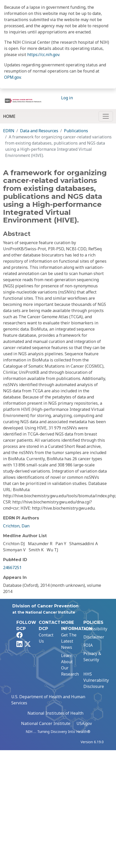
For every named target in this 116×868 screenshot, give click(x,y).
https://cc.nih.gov (43, 55)
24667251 (12, 568)
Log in (67, 98)
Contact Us (46, 638)
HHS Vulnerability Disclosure (96, 680)
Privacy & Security (92, 657)
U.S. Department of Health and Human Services (48, 700)
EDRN (9, 131)
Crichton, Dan (16, 526)
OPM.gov (12, 77)
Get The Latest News (69, 641)
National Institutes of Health (55, 713)
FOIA (88, 645)
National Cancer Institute (46, 723)
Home (9, 116)
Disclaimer (94, 637)
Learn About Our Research (70, 665)
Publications (76, 131)
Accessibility (95, 629)
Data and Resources (39, 131)
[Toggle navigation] (106, 116)
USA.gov (84, 723)
